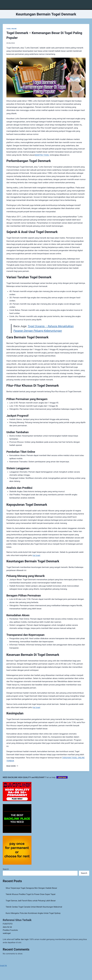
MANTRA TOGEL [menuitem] (42, 155)
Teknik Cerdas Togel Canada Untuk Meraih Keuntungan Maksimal (34, 907)
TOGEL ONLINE (11, 29)
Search (6, 869)
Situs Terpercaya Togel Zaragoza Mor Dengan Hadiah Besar (31, 888)
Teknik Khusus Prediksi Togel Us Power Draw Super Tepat (31, 894)
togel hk (3, 965)
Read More (12, 766)
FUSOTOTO (8, 924)
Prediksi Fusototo (10, 930)
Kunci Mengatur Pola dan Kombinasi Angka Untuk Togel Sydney (33, 913)
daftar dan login (22, 939)
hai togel (36, 555)
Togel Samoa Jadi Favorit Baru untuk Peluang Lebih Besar (31, 901)
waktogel (7, 933)
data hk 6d (7, 927)
